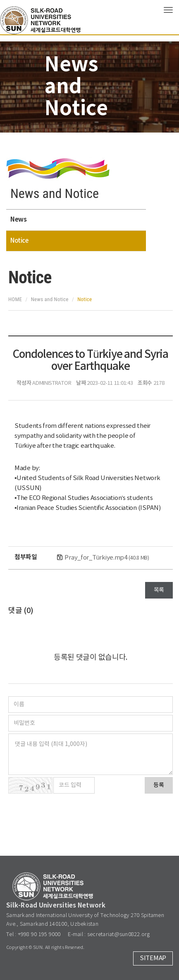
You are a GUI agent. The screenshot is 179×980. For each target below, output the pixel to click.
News (18, 220)
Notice (19, 241)
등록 (159, 785)
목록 (159, 590)
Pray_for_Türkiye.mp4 (107, 558)
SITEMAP (153, 958)
